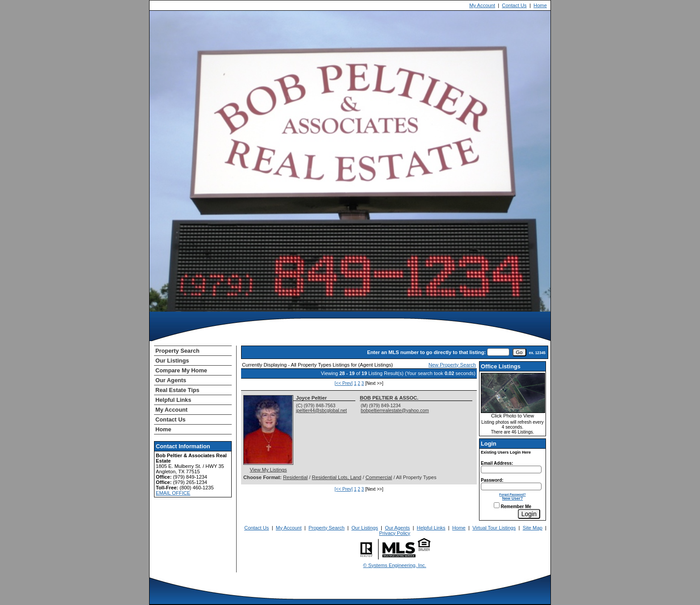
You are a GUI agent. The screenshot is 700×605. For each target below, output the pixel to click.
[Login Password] (511, 486)
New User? (513, 498)
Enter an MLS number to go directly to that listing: (426, 352)
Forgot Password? (512, 494)
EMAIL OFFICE (173, 493)
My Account (482, 5)
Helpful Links (173, 400)
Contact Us (514, 5)
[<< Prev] (344, 383)
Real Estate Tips (177, 390)
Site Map (533, 528)
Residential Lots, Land (337, 477)
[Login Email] (511, 469)
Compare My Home (181, 370)
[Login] (529, 514)
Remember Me (512, 507)
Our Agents (171, 380)
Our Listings (172, 361)
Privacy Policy (395, 533)
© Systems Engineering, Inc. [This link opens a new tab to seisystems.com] (394, 565)
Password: (492, 480)
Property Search (177, 351)
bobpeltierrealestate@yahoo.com (395, 411)
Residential (295, 477)
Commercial (379, 477)
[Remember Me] (497, 505)
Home (540, 5)
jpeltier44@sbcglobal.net (321, 411)
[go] (519, 352)
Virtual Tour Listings (494, 528)
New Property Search (452, 365)
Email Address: (497, 463)
